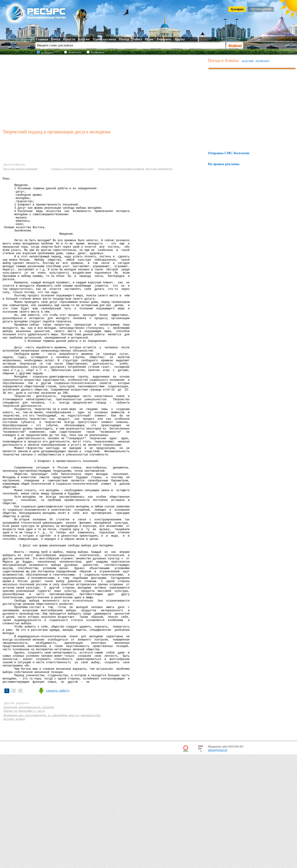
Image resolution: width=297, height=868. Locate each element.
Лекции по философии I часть (24, 823)
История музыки (14, 832)
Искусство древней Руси (159, 169)
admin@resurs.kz (218, 864)
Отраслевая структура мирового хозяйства (121, 169)
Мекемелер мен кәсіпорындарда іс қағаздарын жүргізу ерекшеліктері (52, 827)
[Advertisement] (104, 91)
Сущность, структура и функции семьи (72, 169)
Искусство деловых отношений (20, 169)
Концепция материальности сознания (29, 818)
